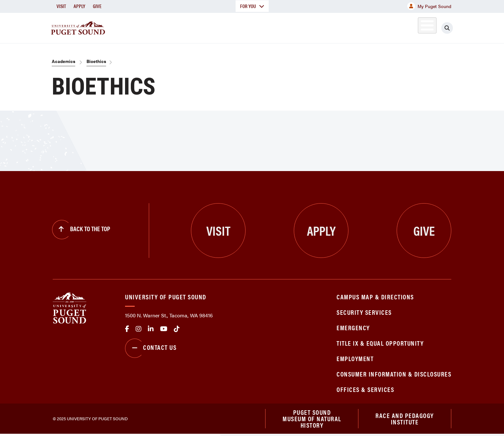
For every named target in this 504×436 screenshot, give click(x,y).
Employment (355, 358)
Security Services (364, 312)
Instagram (139, 329)
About (186, 27)
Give (97, 6)
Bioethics (96, 61)
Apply (79, 6)
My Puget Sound (429, 6)
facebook (127, 329)
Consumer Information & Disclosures (394, 374)
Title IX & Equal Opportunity (380, 343)
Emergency (353, 327)
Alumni (411, 27)
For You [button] (252, 6)
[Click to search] (447, 28)
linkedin (151, 329)
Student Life (328, 27)
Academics (229, 27)
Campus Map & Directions (375, 297)
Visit (61, 6)
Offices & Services (365, 389)
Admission (277, 27)
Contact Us (151, 348)
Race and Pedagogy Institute (405, 419)
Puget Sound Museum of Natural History (312, 420)
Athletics (377, 27)
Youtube (164, 329)
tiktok (177, 329)
